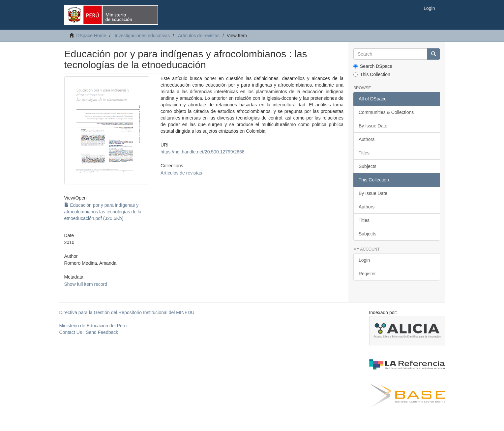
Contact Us (71, 332)
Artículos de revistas (199, 36)
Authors (367, 139)
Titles (364, 153)
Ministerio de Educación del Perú (93, 326)
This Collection (372, 74)
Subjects (368, 166)
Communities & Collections (386, 112)
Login (364, 260)
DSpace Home (91, 36)
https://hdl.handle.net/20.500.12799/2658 (203, 152)
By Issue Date (373, 126)
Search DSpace (373, 66)
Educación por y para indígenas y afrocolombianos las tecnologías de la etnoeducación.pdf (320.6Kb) (103, 212)
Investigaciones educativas (142, 36)
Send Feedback (102, 332)
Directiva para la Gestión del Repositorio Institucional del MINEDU (127, 312)
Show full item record (86, 284)
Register (367, 274)
